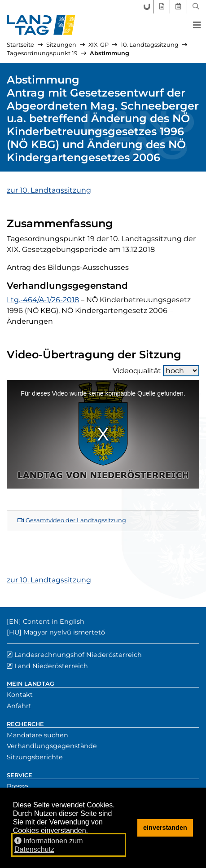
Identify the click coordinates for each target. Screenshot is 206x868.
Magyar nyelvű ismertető (64, 632)
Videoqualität (156, 371)
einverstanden (165, 828)
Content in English (54, 621)
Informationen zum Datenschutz (49, 845)
